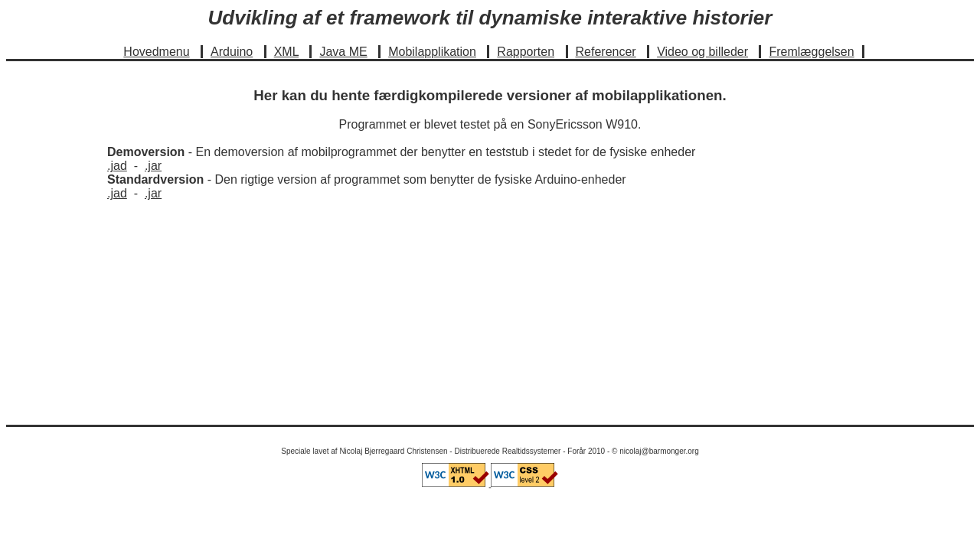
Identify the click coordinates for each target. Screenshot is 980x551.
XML (286, 52)
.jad (117, 166)
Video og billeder (702, 52)
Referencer (606, 52)
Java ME (343, 52)
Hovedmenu (156, 52)
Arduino (232, 52)
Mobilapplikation (432, 52)
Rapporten (526, 52)
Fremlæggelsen (811, 52)
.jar (153, 166)
